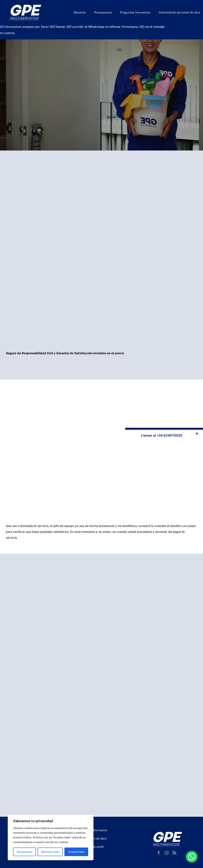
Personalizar (25, 852)
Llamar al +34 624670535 (162, 435)
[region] (51, 837)
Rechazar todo (50, 852)
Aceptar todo (76, 852)
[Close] (197, 433)
